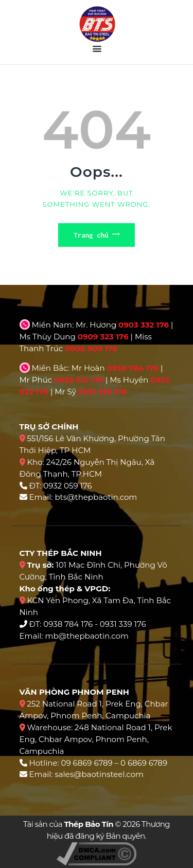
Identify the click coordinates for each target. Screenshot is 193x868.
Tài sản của (68, 824)
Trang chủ (91, 235)
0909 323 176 (103, 337)
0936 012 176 (79, 380)
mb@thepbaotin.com (86, 636)
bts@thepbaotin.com (96, 497)
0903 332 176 (144, 325)
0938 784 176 (133, 368)
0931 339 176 (103, 392)
